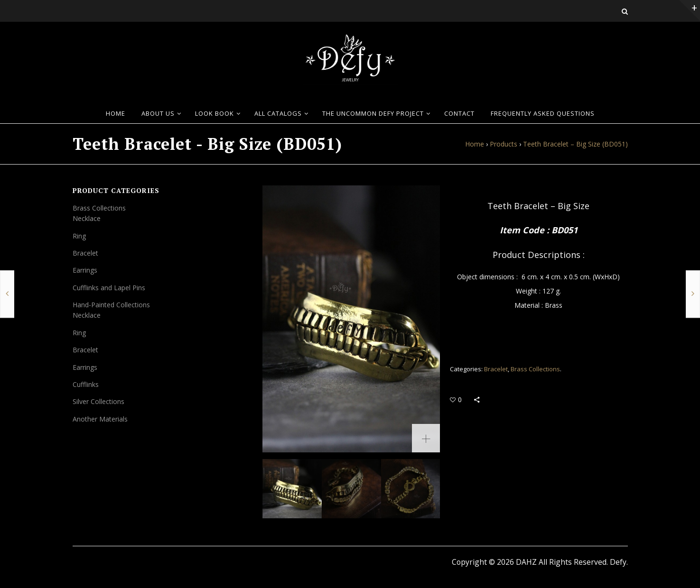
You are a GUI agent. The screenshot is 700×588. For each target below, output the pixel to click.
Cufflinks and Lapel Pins (109, 288)
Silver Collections (98, 401)
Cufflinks (86, 384)
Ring (79, 236)
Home (475, 144)
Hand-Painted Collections (111, 305)
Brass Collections (535, 369)
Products (504, 144)
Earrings (85, 270)
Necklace (87, 218)
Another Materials (100, 419)
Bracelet (496, 369)
